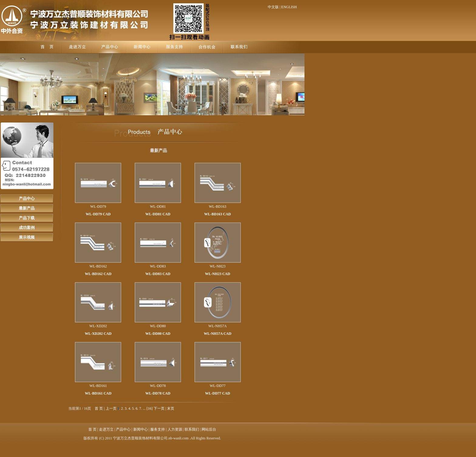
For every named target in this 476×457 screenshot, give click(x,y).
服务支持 (158, 429)
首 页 (99, 408)
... (144, 408)
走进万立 (106, 429)
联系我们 (192, 429)
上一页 (111, 408)
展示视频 (27, 237)
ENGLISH (289, 7)
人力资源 (175, 429)
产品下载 (27, 218)
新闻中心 (141, 429)
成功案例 (27, 228)
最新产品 (27, 208)
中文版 (273, 7)
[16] (150, 408)
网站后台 (209, 429)
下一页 (159, 408)
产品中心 (27, 198)
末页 (171, 408)
